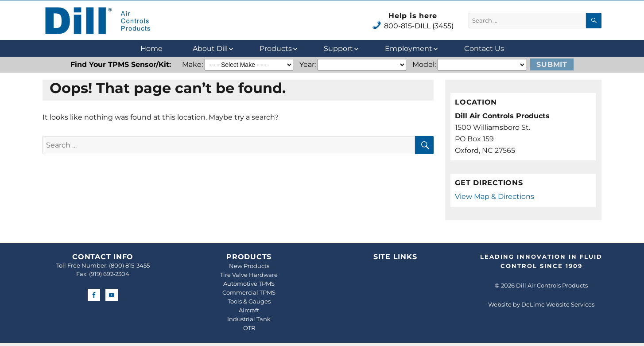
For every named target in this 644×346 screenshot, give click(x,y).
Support (338, 49)
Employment (409, 49)
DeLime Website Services (558, 304)
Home (151, 49)
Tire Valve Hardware (249, 275)
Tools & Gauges (249, 301)
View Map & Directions (495, 196)
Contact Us (484, 49)
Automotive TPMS (249, 284)
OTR (249, 328)
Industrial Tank (249, 319)
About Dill (210, 49)
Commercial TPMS (249, 292)
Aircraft (249, 310)
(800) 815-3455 (129, 265)
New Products (249, 266)
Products (276, 49)
